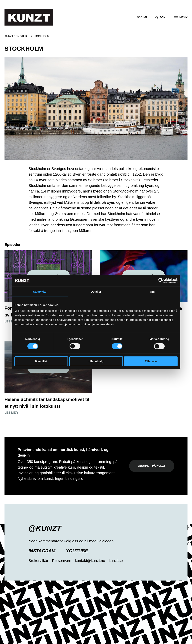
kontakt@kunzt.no (90, 561)
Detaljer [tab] (96, 291)
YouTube (77, 551)
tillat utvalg (96, 361)
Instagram (42, 551)
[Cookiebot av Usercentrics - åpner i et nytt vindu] (161, 281)
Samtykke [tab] (40, 291)
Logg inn (141, 17)
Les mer (11, 321)
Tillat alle (151, 361)
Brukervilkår (38, 561)
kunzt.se (116, 561)
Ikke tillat (41, 361)
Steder (25, 36)
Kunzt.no (11, 36)
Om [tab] (152, 291)
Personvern (62, 561)
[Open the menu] (181, 17)
